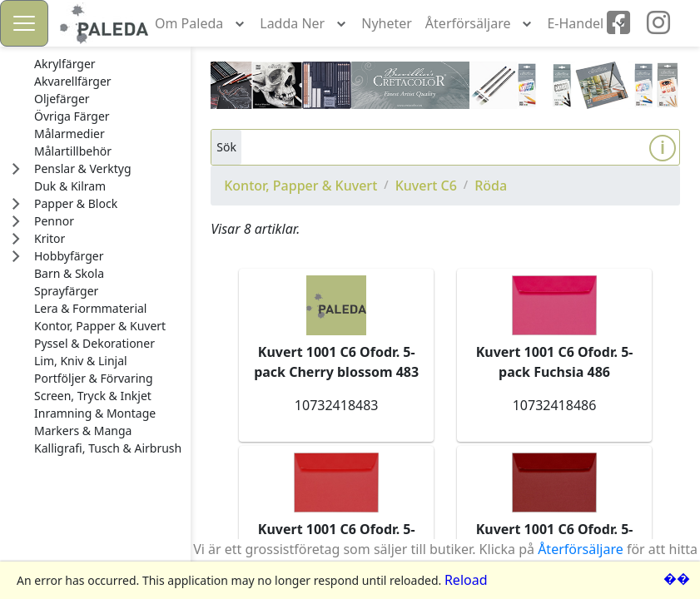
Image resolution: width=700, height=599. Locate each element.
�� (677, 578)
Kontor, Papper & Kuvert (300, 186)
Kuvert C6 (426, 186)
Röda (491, 186)
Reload (466, 580)
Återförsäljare (581, 549)
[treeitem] (108, 64)
